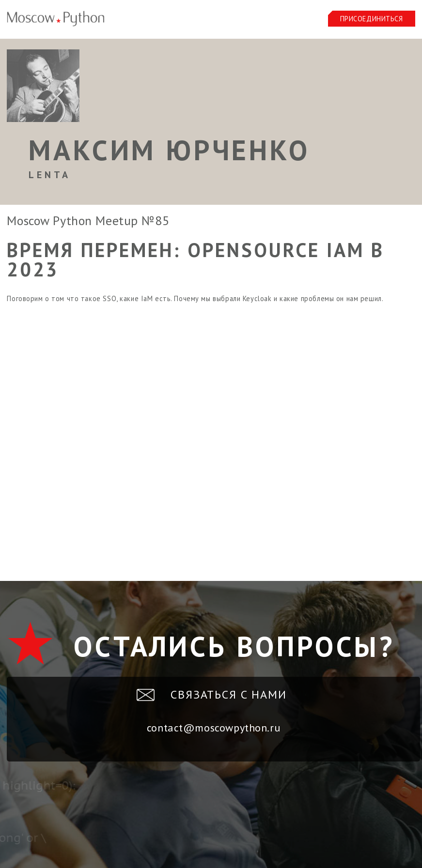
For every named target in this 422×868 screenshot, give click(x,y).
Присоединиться (372, 19)
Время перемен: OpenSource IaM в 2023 (195, 259)
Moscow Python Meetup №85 (88, 221)
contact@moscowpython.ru (213, 728)
